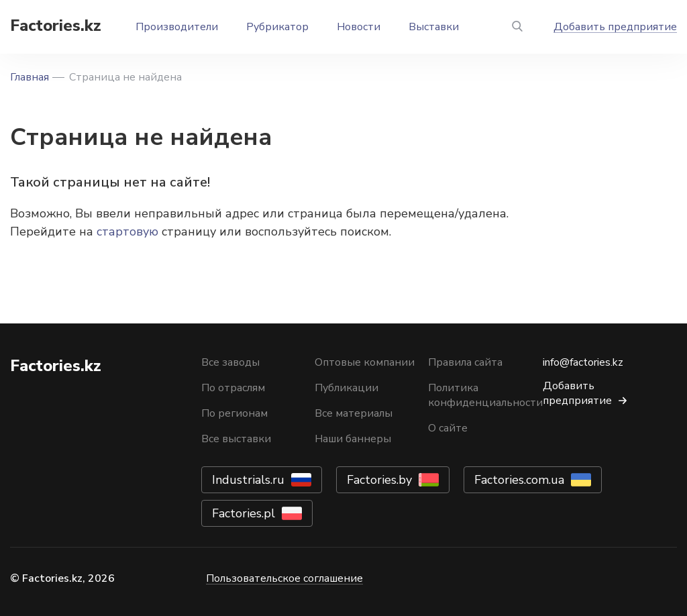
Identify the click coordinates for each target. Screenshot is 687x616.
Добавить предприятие (615, 27)
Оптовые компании (365, 362)
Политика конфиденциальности (485, 395)
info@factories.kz (583, 362)
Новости (359, 27)
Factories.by (379, 480)
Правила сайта (465, 362)
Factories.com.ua (519, 480)
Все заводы (230, 362)
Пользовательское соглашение (284, 578)
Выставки (434, 27)
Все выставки (236, 439)
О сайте (448, 428)
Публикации (347, 388)
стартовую (127, 232)
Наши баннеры (353, 439)
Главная (30, 77)
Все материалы (354, 413)
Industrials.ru (248, 480)
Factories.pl (244, 513)
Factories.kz (56, 25)
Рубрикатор (277, 27)
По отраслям (233, 388)
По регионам (234, 413)
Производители (177, 27)
